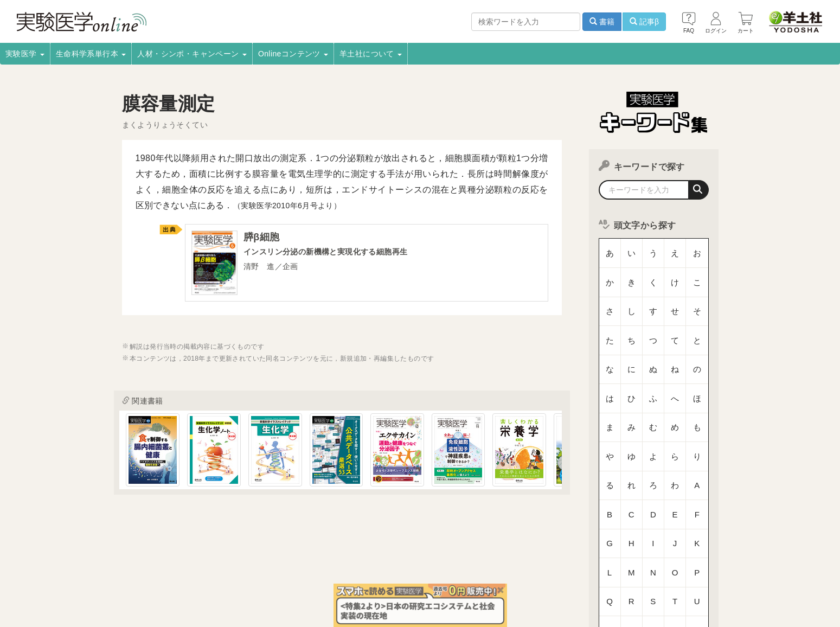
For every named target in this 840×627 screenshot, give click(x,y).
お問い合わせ (244, 587)
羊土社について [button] (371, 54)
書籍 (602, 22)
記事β (644, 22)
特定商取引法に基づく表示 (139, 587)
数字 (654, 491)
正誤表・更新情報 (399, 572)
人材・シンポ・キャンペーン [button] (192, 54)
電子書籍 (253, 572)
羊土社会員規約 (590, 572)
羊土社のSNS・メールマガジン (676, 572)
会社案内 (112, 572)
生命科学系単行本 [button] (91, 54)
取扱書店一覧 (203, 572)
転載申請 (455, 572)
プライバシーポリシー (517, 572)
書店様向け (298, 572)
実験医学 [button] (25, 54)
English (291, 587)
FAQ (201, 587)
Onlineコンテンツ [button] (293, 54)
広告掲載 (344, 572)
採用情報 (155, 572)
